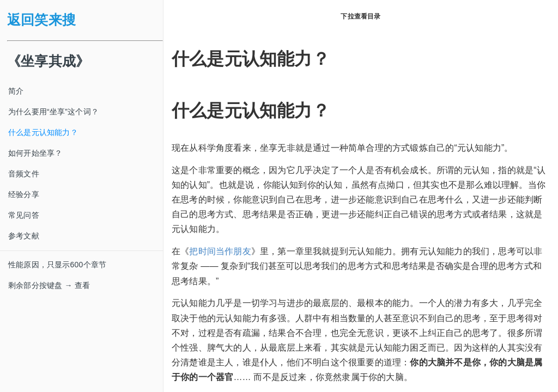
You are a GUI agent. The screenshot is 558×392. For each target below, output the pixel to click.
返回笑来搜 (41, 20)
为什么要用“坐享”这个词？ (53, 112)
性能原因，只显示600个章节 (57, 265)
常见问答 (24, 215)
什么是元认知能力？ (43, 132)
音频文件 (24, 174)
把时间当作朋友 (220, 251)
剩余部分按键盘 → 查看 (49, 285)
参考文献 (24, 236)
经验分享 (24, 194)
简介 (16, 91)
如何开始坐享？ (35, 153)
